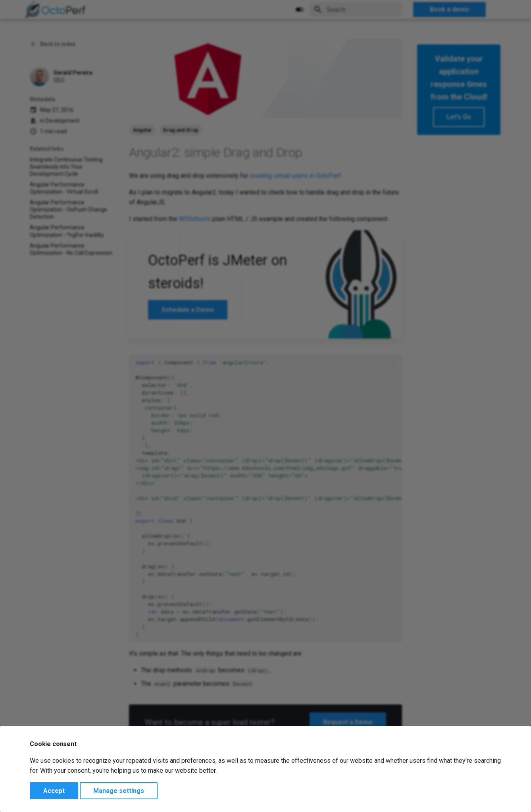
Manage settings (119, 791)
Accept (54, 791)
